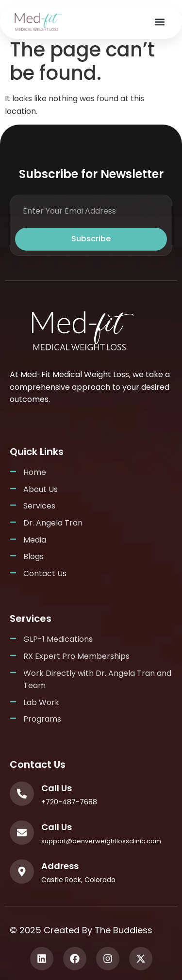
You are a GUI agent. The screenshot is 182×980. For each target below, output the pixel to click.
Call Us (57, 788)
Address (60, 866)
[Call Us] (22, 794)
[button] (159, 22)
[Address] (22, 871)
